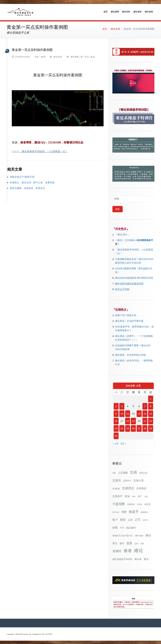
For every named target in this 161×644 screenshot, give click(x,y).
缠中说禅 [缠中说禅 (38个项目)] (139, 535)
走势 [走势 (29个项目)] (136, 543)
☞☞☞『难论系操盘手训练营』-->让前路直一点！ (40, 151)
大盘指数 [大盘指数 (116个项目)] (119, 503)
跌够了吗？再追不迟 (126, 315)
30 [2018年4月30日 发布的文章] (116, 435)
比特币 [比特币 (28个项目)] (145, 519)
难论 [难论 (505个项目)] (139, 550)
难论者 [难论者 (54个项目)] (138, 558)
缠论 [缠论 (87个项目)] (148, 535)
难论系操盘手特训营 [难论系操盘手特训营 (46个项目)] (122, 559)
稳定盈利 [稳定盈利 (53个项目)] (131, 527)
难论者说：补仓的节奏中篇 (129, 320)
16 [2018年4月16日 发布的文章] (116, 420)
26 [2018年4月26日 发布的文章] (133, 428)
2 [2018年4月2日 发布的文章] (116, 406)
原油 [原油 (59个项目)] (127, 496)
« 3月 (116, 443)
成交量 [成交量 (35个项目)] (147, 504)
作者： (38, 56)
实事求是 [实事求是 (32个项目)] (131, 504)
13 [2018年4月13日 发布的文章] (139, 413)
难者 (43, 56)
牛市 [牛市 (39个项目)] (122, 527)
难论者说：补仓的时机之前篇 (130, 354)
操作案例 (75, 56)
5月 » (123, 443)
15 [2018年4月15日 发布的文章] (151, 413)
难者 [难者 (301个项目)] (128, 550)
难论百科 (126, 12)
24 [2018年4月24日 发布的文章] (122, 428)
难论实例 (149, 12)
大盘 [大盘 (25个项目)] (146, 496)
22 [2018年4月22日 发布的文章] (151, 420)
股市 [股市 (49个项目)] (122, 543)
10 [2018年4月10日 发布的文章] (122, 413)
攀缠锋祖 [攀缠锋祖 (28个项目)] (144, 512)
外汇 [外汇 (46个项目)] (140, 496)
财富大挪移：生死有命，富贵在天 (27, 187)
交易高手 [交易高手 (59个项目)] (117, 496)
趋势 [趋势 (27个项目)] (142, 543)
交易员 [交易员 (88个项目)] (117, 480)
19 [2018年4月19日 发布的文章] (133, 420)
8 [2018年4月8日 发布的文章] (151, 406)
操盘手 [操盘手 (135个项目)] (134, 511)
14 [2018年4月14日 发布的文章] (145, 413)
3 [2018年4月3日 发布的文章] (122, 406)
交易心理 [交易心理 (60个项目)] (139, 480)
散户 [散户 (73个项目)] (115, 519)
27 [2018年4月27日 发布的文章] (139, 428)
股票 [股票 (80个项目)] (129, 543)
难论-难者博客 (47, 634)
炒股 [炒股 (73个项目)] (115, 527)
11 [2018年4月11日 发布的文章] (128, 413)
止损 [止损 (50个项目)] (130, 519)
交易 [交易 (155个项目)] (133, 472)
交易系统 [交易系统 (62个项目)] (141, 488)
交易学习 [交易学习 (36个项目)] (127, 480)
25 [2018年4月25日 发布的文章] (128, 428)
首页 (105, 12)
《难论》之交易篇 (125, 240)
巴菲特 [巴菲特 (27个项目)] (140, 504)
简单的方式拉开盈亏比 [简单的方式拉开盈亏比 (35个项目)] (123, 535)
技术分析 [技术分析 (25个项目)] (116, 512)
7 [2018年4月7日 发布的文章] (145, 406)
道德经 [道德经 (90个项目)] (117, 550)
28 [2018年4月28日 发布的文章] (145, 428)
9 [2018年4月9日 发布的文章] (116, 413)
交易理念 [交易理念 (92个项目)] (128, 488)
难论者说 (137, 12)
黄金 (93, 56)
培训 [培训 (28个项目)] (134, 496)
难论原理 (115, 12)
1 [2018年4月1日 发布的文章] (151, 398)
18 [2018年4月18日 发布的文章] (128, 420)
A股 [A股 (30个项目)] (114, 472)
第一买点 (85, 56)
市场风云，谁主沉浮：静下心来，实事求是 (32, 182)
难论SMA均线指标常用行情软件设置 (134, 277)
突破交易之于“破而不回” (22, 176)
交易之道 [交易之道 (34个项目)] (143, 472)
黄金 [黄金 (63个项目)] (146, 558)
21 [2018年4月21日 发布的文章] (145, 420)
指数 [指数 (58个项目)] (124, 511)
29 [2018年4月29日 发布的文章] (151, 428)
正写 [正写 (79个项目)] (138, 519)
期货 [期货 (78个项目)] (123, 519)
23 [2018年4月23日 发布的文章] (116, 428)
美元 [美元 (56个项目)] (115, 543)
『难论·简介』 (122, 234)
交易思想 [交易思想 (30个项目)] (116, 488)
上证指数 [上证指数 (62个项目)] (123, 472)
